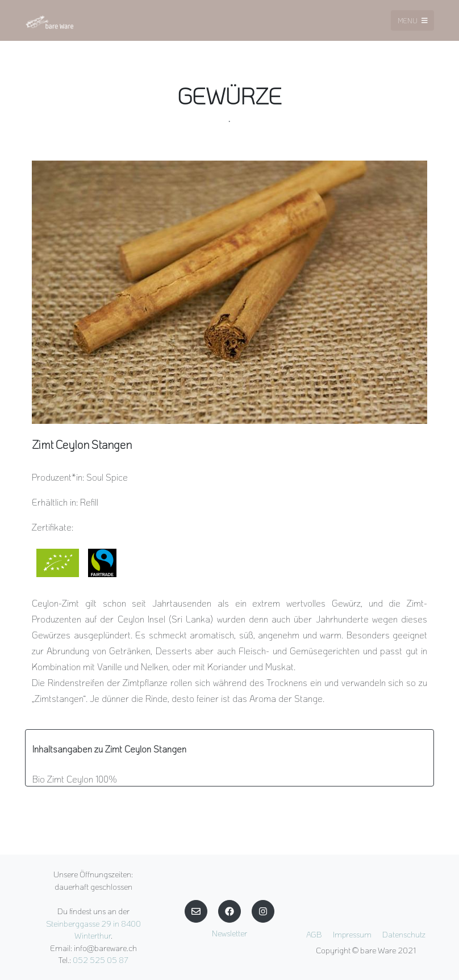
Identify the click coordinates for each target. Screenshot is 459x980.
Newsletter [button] (229, 933)
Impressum (352, 934)
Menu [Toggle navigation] (413, 20)
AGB (314, 934)
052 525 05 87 (101, 960)
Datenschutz (404, 934)
